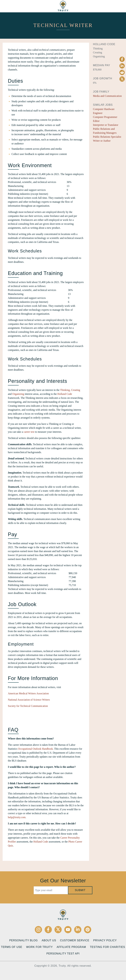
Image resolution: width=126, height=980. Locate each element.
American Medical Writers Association (28, 693)
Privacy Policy (105, 940)
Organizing (18, 394)
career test (29, 432)
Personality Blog (24, 940)
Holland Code (65, 394)
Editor (96, 121)
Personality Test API (63, 954)
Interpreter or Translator (106, 125)
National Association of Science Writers (29, 700)
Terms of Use (12, 947)
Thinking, (65, 390)
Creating (76, 390)
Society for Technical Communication (28, 706)
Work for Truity (39, 947)
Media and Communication (107, 96)
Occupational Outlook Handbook (35, 749)
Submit (80, 890)
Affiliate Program (71, 947)
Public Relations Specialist (107, 137)
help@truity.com (17, 817)
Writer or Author (102, 141)
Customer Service (75, 940)
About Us (49, 940)
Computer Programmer (105, 117)
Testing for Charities (107, 947)
